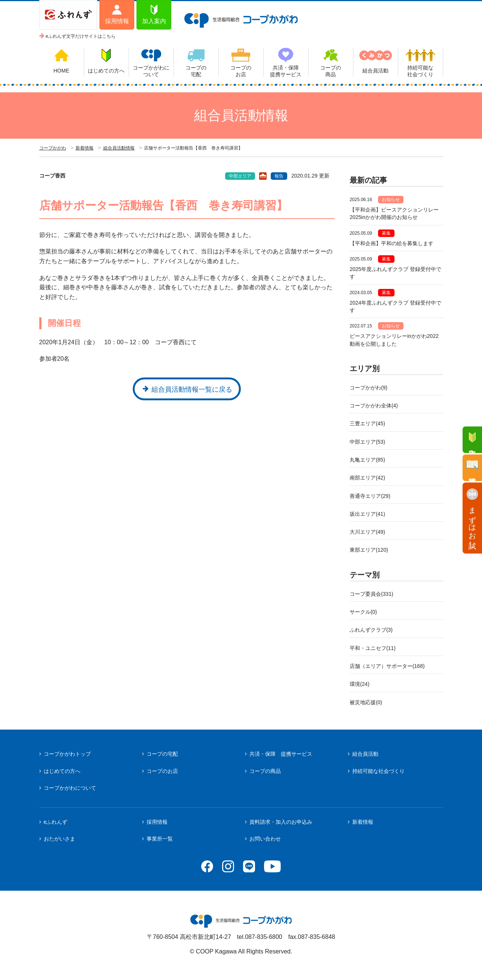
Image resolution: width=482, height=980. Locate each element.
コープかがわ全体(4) (374, 406)
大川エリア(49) (367, 532)
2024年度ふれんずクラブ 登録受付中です (395, 306)
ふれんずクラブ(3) (371, 630)
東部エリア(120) (369, 550)
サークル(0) (363, 612)
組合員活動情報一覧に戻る (192, 389)
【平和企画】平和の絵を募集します (392, 243)
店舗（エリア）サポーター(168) (387, 666)
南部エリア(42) (367, 478)
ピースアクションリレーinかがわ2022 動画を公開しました (396, 340)
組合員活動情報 (119, 148)
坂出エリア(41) (367, 514)
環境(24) (360, 684)
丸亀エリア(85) (367, 460)
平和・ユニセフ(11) (373, 648)
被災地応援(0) (366, 702)
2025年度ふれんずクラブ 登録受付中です (395, 273)
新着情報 (85, 148)
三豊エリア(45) (367, 423)
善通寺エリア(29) (370, 496)
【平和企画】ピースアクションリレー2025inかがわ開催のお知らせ (394, 213)
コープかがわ (53, 148)
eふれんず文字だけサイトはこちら (81, 36)
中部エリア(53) (367, 442)
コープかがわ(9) (369, 388)
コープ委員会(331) (372, 594)
